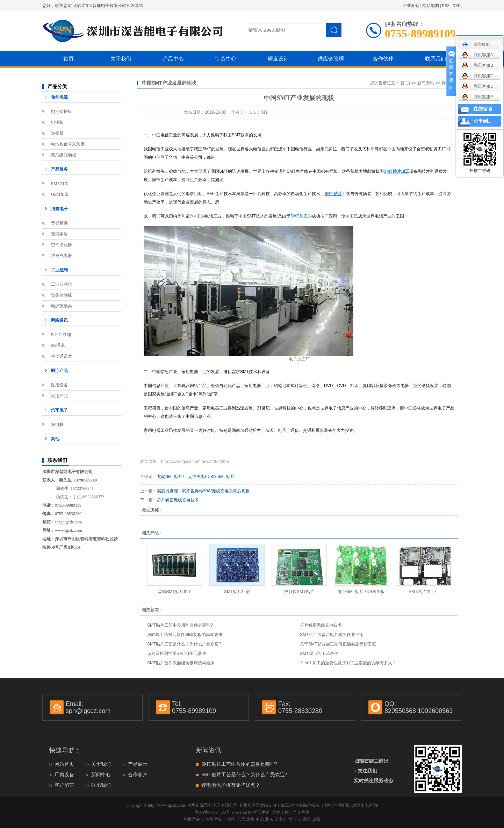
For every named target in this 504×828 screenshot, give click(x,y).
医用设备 (59, 385)
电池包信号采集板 (68, 144)
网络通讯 (59, 320)
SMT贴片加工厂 (423, 592)
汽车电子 (59, 410)
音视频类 (59, 223)
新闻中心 (101, 775)
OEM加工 (60, 194)
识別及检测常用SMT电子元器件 (177, 654)
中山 (260, 819)
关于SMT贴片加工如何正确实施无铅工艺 (338, 644)
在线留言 (483, 109)
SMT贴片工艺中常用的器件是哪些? (180, 625)
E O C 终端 (61, 335)
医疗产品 (59, 371)
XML (457, 6)
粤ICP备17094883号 (212, 812)
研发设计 (278, 59)
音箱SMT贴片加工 (175, 592)
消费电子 (59, 209)
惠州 (250, 819)
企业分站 (411, 6)
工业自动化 (62, 284)
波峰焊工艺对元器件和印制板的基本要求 (185, 635)
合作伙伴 (383, 59)
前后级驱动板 (64, 155)
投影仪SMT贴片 (299, 592)
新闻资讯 (426, 83)
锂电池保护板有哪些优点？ (231, 785)
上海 (279, 819)
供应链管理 (331, 59)
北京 (269, 819)
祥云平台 (261, 812)
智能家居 (59, 234)
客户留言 (64, 785)
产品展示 (138, 764)
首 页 (405, 83)
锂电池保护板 (303, 805)
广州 (288, 819)
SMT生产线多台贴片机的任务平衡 (332, 635)
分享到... (483, 121)
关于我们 (121, 59)
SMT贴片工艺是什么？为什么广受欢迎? (184, 644)
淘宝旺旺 (476, 44)
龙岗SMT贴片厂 (172, 477)
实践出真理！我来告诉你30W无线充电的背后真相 (203, 491)
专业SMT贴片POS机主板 (362, 592)
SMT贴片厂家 (237, 592)
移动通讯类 (62, 356)
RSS (446, 6)
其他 (55, 439)
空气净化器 (62, 245)
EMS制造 (60, 184)
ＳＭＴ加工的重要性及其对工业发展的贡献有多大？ (348, 663)
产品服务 (59, 169)
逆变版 (57, 133)
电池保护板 (62, 112)
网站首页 (64, 764)
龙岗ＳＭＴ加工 (274, 805)
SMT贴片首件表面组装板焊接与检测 (181, 663)
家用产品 (59, 396)
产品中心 (173, 59)
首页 (69, 59)
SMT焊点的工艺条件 (319, 654)
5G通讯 (58, 345)
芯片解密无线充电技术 (178, 500)
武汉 (307, 819)
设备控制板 (62, 295)
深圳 (231, 819)
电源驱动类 (62, 306)
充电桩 (57, 424)
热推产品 (192, 819)
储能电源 (59, 97)
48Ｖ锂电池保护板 (333, 805)
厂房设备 (64, 775)
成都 (316, 819)
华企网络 (301, 812)
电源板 (57, 122)
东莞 (241, 819)
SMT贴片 (226, 477)
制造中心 (226, 59)
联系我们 (435, 59)
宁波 (297, 819)
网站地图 (431, 6)
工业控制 (59, 270)
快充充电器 (62, 256)
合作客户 (138, 775)
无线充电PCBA (202, 477)
